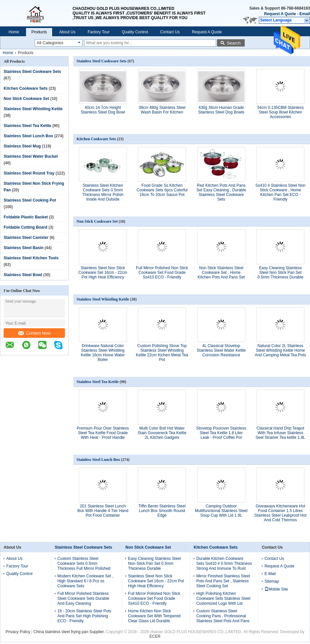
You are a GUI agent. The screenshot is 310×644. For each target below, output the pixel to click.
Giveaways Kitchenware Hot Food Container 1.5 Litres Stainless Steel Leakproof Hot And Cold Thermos (280, 513)
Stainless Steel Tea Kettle (28, 126)
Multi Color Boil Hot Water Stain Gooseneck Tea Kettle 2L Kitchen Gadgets (162, 433)
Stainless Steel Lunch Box (28, 136)
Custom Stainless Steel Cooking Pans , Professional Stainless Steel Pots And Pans (223, 616)
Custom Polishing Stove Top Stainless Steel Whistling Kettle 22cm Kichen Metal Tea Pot (162, 353)
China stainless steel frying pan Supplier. (70, 632)
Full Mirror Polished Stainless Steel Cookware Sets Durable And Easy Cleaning (83, 598)
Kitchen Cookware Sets (26, 88)
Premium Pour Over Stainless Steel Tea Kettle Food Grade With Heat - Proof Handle (103, 433)
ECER (155, 636)
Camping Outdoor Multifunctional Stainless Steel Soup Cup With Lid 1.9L (221, 511)
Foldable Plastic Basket (26, 217)
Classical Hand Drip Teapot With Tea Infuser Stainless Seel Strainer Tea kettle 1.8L (280, 433)
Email (305, 14)
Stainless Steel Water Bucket (31, 156)
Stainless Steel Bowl (23, 275)
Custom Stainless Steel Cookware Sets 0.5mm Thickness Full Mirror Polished (84, 563)
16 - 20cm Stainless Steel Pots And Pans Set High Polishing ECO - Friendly (84, 616)
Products (39, 32)
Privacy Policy (18, 632)
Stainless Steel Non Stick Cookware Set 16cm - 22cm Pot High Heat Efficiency (103, 273)
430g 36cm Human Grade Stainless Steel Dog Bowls (221, 110)
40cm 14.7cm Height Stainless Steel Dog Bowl (103, 110)
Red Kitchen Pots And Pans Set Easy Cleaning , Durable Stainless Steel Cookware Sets (221, 192)
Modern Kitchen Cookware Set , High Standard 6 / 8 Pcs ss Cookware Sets (85, 581)
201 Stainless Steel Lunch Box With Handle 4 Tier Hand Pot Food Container (103, 511)
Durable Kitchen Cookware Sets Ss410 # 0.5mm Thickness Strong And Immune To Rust (224, 563)
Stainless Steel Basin (24, 248)
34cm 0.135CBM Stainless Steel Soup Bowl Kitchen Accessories (280, 112)
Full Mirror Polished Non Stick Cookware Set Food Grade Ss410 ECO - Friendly (162, 273)
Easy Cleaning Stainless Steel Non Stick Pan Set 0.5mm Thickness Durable (280, 273)
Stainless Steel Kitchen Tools (31, 258)
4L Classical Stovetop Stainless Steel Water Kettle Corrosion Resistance (221, 350)
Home (14, 32)
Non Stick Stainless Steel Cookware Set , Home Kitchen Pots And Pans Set (221, 273)
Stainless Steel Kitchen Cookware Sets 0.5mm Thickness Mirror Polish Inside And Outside (103, 192)
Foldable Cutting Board (26, 227)
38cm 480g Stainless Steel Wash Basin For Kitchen (162, 110)
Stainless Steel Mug (22, 146)
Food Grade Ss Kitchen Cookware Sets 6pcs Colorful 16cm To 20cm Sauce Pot (162, 190)
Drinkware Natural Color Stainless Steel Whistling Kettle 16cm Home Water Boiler (103, 353)
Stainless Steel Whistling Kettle (33, 109)
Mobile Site (276, 589)
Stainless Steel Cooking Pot (30, 200)
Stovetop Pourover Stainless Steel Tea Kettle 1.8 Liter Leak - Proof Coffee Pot (221, 433)
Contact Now (34, 333)
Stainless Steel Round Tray (29, 173)
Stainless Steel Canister (26, 238)
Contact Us (170, 32)
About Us (67, 32)
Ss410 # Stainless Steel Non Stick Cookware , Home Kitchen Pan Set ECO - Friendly (280, 192)
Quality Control (135, 32)
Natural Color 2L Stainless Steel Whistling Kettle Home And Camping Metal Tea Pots (280, 350)
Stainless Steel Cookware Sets (32, 72)
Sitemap (272, 581)
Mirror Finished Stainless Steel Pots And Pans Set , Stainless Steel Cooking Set (223, 581)
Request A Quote (280, 14)
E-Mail (270, 574)
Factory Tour (99, 32)
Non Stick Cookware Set (26, 99)
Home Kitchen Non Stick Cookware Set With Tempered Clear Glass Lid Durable (154, 616)
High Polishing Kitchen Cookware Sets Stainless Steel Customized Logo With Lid (223, 598)
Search (234, 43)
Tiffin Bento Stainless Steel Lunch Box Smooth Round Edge (162, 511)
